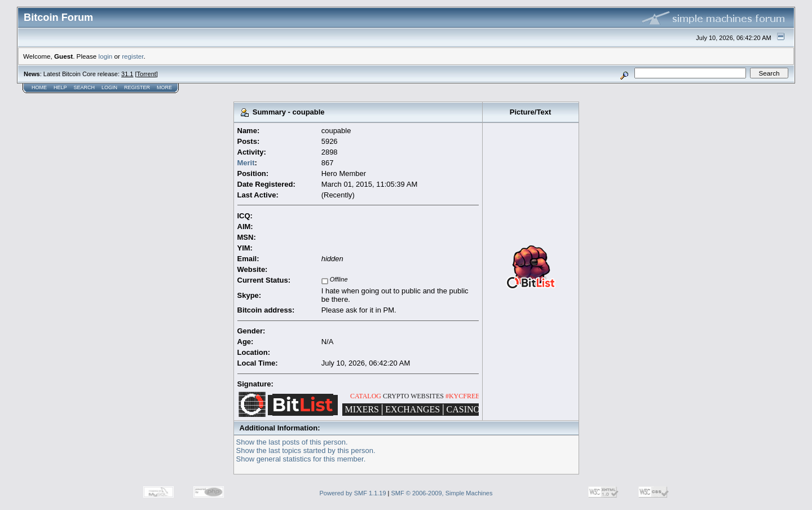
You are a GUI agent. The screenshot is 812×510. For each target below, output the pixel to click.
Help (60, 87)
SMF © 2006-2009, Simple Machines (442, 493)
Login (109, 87)
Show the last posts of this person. (292, 442)
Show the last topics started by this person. (306, 450)
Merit (246, 163)
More (164, 87)
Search (85, 87)
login (106, 56)
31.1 (127, 74)
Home (39, 87)
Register (137, 87)
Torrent (147, 74)
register (133, 56)
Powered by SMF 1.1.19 (353, 493)
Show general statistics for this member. (301, 459)
